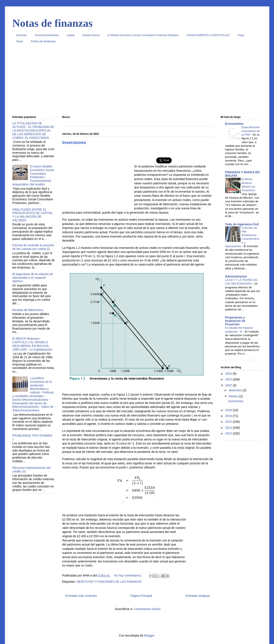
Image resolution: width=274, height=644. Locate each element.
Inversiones (74, 142)
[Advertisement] (137, 81)
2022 (229, 385)
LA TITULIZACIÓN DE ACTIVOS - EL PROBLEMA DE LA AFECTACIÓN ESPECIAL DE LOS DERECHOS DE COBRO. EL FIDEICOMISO (33, 130)
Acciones (22, 35)
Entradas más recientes (81, 596)
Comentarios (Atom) (147, 609)
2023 (229, 379)
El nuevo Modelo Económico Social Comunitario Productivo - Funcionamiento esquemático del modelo (33, 175)
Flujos (241, 35)
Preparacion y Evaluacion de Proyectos (235, 321)
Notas (20, 41)
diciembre (236, 390)
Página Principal (141, 596)
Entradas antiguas (198, 596)
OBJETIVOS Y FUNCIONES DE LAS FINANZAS (109, 582)
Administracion (236, 276)
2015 (229, 422)
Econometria (234, 124)
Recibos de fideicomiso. (28, 310)
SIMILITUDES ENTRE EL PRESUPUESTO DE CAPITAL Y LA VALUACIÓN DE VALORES (33, 215)
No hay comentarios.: (129, 575)
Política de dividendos (43, 41)
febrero (234, 396)
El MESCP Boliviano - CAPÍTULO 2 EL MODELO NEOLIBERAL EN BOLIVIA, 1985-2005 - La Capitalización (32, 344)
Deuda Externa (91, 35)
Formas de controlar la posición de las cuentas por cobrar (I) (33, 247)
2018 (229, 410)
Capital (71, 35)
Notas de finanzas (53, 23)
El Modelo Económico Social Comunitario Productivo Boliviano (143, 35)
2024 (229, 374)
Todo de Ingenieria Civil (242, 224)
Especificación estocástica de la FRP (251, 131)
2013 (229, 433)
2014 (229, 428)
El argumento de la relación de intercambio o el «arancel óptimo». (33, 278)
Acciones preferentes (47, 35)
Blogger (149, 635)
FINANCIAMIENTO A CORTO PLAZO (208, 35)
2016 (229, 416)
